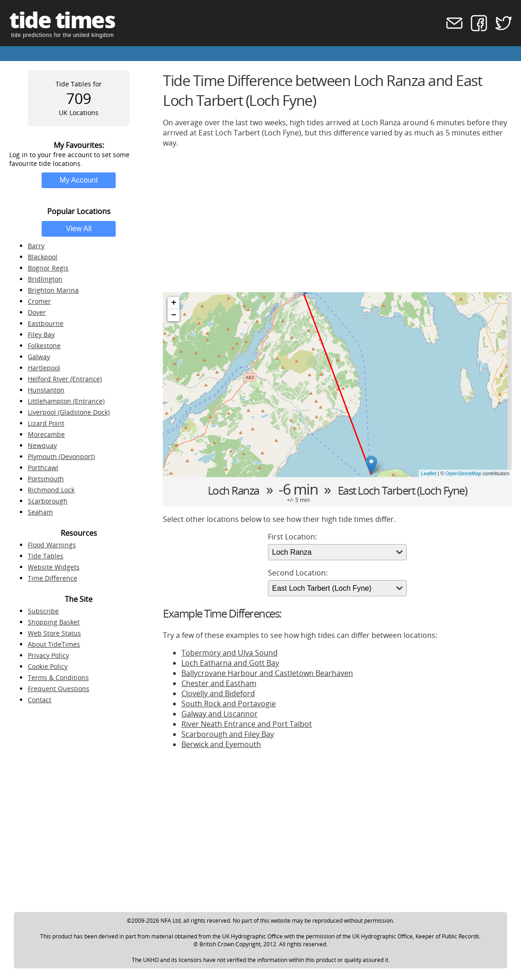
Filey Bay (41, 334)
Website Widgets (54, 567)
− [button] (174, 315)
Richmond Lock (51, 490)
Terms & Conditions (58, 677)
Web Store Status (54, 633)
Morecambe (46, 434)
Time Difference (53, 578)
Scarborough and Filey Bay (228, 734)
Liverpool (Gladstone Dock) (69, 412)
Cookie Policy (48, 666)
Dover (37, 312)
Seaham (40, 512)
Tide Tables (46, 556)
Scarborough (48, 501)
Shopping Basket (54, 622)
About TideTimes (54, 644)
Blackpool (43, 257)
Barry (36, 246)
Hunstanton (46, 390)
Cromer (39, 301)
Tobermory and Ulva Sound (229, 653)
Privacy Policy (48, 655)
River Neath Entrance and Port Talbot (247, 724)
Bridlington (45, 279)
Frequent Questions (59, 689)
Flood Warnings (52, 545)
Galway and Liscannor (220, 714)
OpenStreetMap (464, 473)
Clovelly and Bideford (218, 693)
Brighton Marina (53, 290)
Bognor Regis (48, 268)
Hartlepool (44, 368)
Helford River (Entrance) (65, 379)
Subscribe (43, 611)
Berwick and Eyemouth (221, 744)
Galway (39, 357)
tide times (62, 20)
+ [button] (174, 303)
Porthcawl (43, 468)
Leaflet (429, 473)
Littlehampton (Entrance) (66, 401)
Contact (40, 700)
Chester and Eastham (219, 683)
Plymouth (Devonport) (61, 456)
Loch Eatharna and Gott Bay (230, 663)
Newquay (42, 445)
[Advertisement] (337, 220)
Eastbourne (46, 323)
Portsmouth (46, 479)
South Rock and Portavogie (229, 704)
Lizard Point (46, 423)
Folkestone (44, 346)
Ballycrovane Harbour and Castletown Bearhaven (267, 673)
